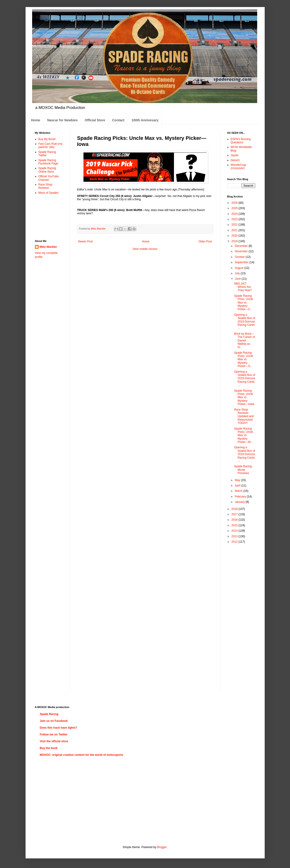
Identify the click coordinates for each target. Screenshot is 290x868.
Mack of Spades (49, 193)
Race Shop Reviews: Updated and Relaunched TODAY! (244, 416)
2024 (235, 214)
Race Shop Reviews (45, 186)
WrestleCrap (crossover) (238, 167)
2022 (235, 225)
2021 (235, 230)
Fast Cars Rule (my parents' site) (51, 145)
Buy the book (49, 748)
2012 (235, 542)
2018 (235, 509)
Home (36, 120)
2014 (235, 531)
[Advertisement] (50, 217)
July (238, 273)
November (242, 251)
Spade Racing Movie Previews (243, 470)
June (238, 279)
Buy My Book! (47, 139)
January (240, 502)
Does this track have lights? (58, 728)
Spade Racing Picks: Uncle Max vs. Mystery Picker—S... (243, 360)
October (240, 257)
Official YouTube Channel (49, 178)
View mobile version (145, 249)
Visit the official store (54, 741)
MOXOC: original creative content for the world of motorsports (82, 755)
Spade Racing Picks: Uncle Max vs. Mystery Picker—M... (243, 435)
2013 (235, 536)
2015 (235, 525)
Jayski (235, 155)
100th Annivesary (145, 120)
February (241, 497)
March (239, 491)
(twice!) (235, 160)
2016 (235, 520)
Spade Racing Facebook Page (48, 162)
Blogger (162, 847)
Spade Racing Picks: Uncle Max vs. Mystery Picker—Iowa (244, 397)
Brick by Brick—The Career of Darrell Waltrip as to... (244, 341)
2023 (235, 219)
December (242, 246)
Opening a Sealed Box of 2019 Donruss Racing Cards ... (245, 322)
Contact (118, 120)
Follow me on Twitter (54, 734)
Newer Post (86, 241)
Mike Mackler (48, 247)
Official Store (95, 120)
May (238, 480)
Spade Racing (49, 714)
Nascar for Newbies (62, 120)
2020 (235, 236)
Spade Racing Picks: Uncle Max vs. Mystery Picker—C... (243, 303)
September (242, 262)
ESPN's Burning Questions (241, 141)
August (239, 268)
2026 (235, 203)
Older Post (205, 241)
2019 (235, 241)
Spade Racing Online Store (47, 170)
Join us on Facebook (54, 721)
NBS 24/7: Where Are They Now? (243, 287)
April (238, 486)
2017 (235, 514)
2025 (235, 208)
